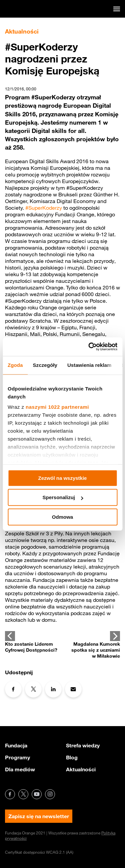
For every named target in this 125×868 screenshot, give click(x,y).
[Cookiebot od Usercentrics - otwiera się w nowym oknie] (89, 347)
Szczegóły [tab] (45, 365)
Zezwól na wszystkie (63, 478)
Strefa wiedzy (83, 745)
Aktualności (81, 769)
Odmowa (62, 517)
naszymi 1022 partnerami (57, 407)
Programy (17, 757)
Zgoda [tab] (15, 365)
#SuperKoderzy (44, 208)
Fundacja (16, 745)
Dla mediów (20, 769)
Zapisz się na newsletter (39, 816)
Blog (72, 757)
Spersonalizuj (63, 497)
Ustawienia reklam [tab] (89, 365)
